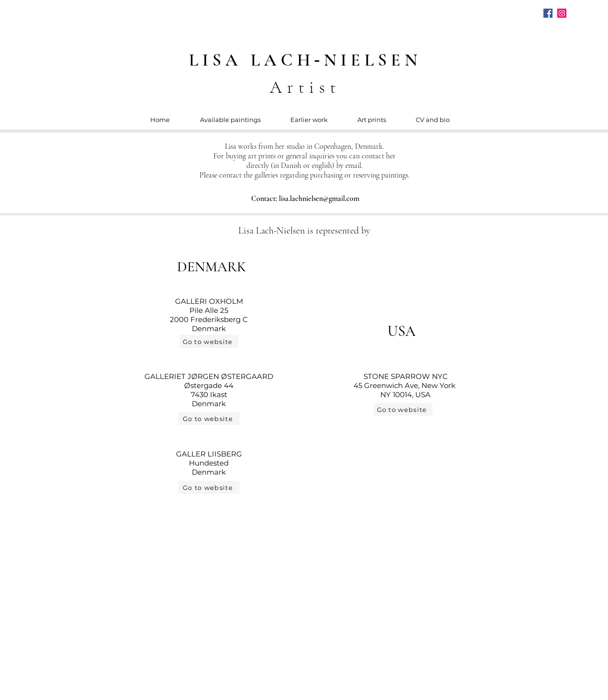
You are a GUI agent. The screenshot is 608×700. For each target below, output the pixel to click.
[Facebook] (548, 13)
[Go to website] (209, 341)
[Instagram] (562, 13)
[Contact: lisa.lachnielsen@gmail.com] (306, 198)
